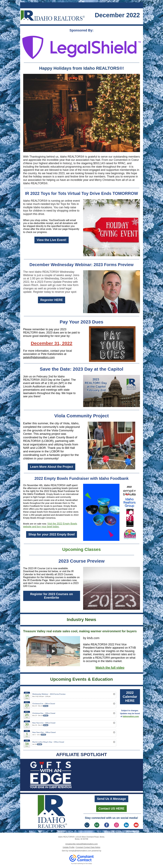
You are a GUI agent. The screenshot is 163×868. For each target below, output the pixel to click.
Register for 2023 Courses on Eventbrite (52, 596)
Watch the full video (110, 668)
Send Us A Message (111, 799)
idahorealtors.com (131, 716)
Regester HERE (52, 300)
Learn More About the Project (52, 467)
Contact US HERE (111, 808)
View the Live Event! (52, 240)
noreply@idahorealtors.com (80, 851)
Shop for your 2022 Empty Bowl (52, 534)
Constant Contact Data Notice (88, 847)
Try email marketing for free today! (81, 864)
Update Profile (69, 847)
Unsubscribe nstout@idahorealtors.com (81, 844)
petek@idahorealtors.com (39, 357)
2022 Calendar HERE (130, 697)
